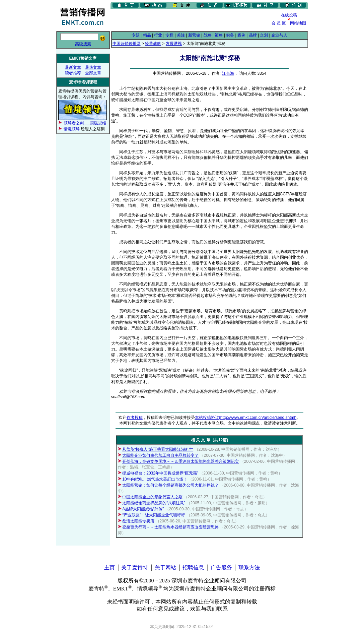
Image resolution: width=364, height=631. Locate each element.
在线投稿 (289, 15)
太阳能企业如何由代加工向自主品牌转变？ (160, 455)
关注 (181, 35)
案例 (241, 35)
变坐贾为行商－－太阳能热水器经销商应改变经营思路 (170, 527)
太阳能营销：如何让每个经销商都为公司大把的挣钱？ (170, 485)
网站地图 (298, 23)
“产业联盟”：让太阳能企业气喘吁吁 (154, 515)
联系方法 (249, 567)
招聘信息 (193, 567)
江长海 (228, 73)
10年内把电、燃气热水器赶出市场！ (155, 479)
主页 (110, 567)
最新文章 (73, 67)
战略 (208, 35)
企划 (264, 35)
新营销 (194, 35)
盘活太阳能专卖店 (138, 521)
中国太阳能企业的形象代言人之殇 (152, 497)
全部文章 (93, 73)
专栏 (169, 35)
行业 (158, 35)
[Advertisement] (189, 20)
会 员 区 (279, 23)
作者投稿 (135, 418)
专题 (136, 35)
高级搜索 (83, 44)
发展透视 (174, 44)
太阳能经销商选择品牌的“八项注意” (154, 503)
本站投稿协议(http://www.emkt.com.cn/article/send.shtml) (246, 418)
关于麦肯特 (135, 567)
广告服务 (221, 567)
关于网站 (165, 567)
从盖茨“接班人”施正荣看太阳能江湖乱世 (158, 449)
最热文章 (93, 67)
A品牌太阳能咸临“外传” (143, 509)
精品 (147, 35)
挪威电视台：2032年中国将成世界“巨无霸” (160, 473)
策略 (219, 35)
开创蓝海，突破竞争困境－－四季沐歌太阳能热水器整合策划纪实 (180, 461)
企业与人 (279, 35)
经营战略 (153, 44)
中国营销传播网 (127, 44)
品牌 (253, 35)
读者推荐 (73, 73)
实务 (230, 35)
